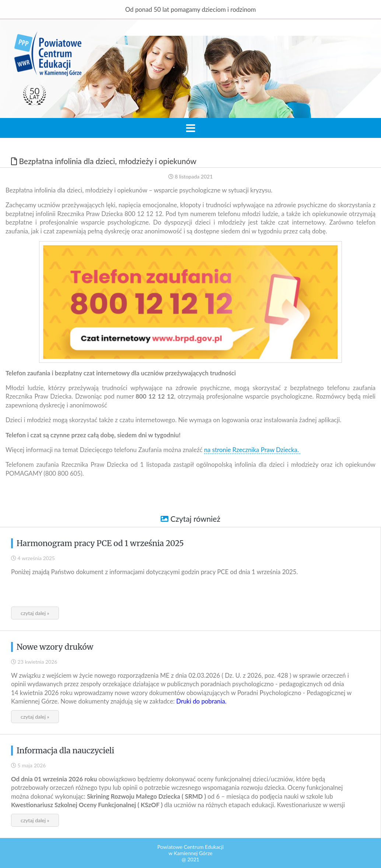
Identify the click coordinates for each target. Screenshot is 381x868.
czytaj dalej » (35, 613)
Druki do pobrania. (201, 701)
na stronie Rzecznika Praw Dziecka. (252, 450)
